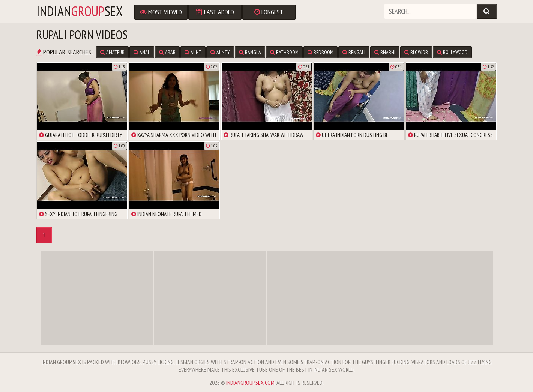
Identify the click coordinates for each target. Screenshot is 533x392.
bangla (250, 52)
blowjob (416, 52)
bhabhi (385, 52)
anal (142, 52)
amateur (112, 52)
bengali (354, 52)
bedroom (321, 52)
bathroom (284, 52)
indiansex (80, 11)
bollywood (452, 52)
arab (167, 52)
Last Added (215, 12)
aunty (220, 52)
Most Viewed (161, 12)
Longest (269, 12)
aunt (193, 52)
